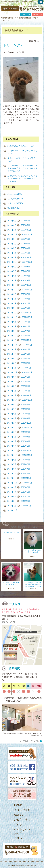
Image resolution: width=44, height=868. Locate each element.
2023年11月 (12, 290)
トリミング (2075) (15, 203)
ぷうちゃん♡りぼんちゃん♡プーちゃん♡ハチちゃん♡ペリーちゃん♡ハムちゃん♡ (22, 179)
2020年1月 (12, 395)
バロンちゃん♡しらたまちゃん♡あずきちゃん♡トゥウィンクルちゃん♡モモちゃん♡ (22, 168)
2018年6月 (26, 437)
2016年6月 (26, 492)
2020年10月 (27, 372)
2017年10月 (27, 455)
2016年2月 (26, 501)
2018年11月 (12, 428)
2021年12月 (26, 340)
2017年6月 (26, 464)
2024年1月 (12, 285)
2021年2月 (26, 363)
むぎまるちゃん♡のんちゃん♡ (21, 146)
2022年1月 (12, 340)
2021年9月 (12, 349)
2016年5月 (12, 496)
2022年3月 (12, 336)
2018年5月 (12, 441)
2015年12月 (26, 506)
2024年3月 (12, 280)
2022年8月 (26, 322)
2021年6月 (26, 354)
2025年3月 (12, 253)
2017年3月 (12, 473)
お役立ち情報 (22, 820)
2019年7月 (12, 409)
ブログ (18, 825)
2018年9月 (12, 432)
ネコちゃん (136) (15, 194)
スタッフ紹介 (22, 810)
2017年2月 (26, 473)
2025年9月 (12, 239)
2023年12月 (26, 285)
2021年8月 (26, 349)
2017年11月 (12, 455)
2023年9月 (12, 294)
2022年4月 (26, 331)
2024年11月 (12, 262)
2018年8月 (26, 432)
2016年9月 (12, 487)
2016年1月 (12, 506)
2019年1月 (12, 423)
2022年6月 (26, 326)
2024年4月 (26, 276)
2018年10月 (27, 428)
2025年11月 (12, 234)
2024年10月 (27, 262)
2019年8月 (26, 405)
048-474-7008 (8, 622)
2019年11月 (12, 400)
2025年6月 (26, 244)
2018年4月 (26, 441)
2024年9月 (12, 267)
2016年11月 (12, 483)
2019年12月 (26, 395)
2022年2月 (26, 336)
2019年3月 (12, 418)
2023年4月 (26, 303)
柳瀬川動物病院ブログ (28, 18)
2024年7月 (12, 271)
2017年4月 (26, 469)
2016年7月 (12, 492)
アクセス (24, 15)
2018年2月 (26, 446)
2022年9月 (12, 322)
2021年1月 (12, 368)
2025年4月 (26, 248)
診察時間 (36, 15)
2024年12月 (26, 257)
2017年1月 (12, 478)
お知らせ (20, 838)
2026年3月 (12, 225)
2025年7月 (12, 244)
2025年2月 (26, 253)
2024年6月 (26, 271)
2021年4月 (26, 359)
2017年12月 (26, 451)
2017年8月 (26, 460)
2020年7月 (12, 382)
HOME (18, 805)
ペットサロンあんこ (22, 831)
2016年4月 (26, 496)
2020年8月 (26, 377)
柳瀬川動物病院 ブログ (25, 527)
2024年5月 (12, 276)
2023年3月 (12, 308)
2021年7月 (12, 354)
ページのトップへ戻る (29, 741)
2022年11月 (12, 317)
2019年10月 (27, 400)
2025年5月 (12, 248)
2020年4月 (26, 386)
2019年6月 (26, 409)
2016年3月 (12, 501)
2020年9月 (12, 377)
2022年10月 (27, 317)
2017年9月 (12, 460)
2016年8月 (26, 487)
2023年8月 (26, 294)
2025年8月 (26, 239)
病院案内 (19, 815)
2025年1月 (12, 257)
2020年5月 (12, 386)
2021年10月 (27, 345)
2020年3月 (12, 391)
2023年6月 (26, 299)
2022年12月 (26, 313)
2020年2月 (26, 391)
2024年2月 (26, 280)
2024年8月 (26, 267)
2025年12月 (26, 230)
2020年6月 (26, 382)
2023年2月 (26, 308)
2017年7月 (12, 464)
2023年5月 (12, 303)
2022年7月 (12, 326)
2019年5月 (12, 414)
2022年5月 (12, 331)
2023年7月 (12, 299)
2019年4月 (26, 414)
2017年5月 (12, 469)
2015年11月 (12, 510)
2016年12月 (26, 478)
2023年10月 (27, 290)
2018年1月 (12, 451)
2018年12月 (26, 423)
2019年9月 (12, 405)
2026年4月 (26, 221)
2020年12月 (26, 368)
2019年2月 (26, 418)
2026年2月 (26, 225)
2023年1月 (12, 313)
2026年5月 (12, 221)
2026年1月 (12, 230)
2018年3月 (12, 446)
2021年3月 (12, 363)
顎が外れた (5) (13, 208)
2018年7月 (12, 437)
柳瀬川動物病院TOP (8, 18)
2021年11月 (12, 345)
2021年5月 (12, 359)
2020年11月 (12, 372)
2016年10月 (27, 483)
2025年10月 (27, 234)
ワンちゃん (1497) (15, 199)
